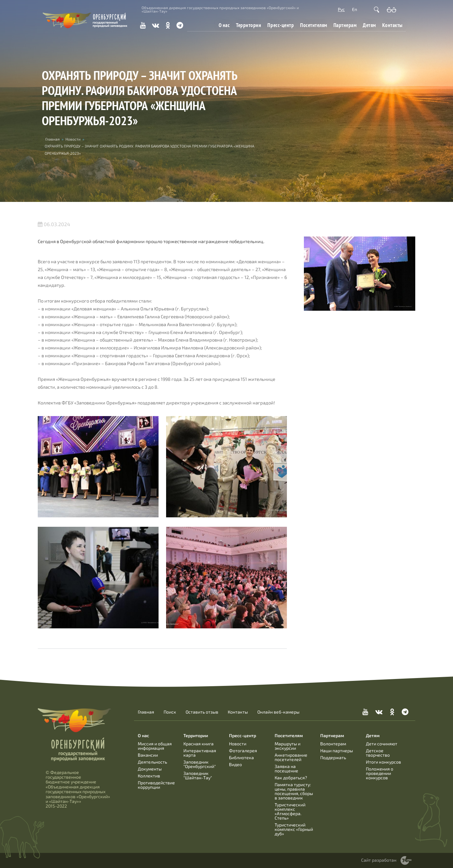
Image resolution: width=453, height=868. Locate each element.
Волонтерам (333, 744)
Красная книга (199, 744)
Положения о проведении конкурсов (380, 773)
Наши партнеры (337, 751)
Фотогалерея (243, 751)
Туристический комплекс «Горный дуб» (294, 829)
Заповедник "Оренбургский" (200, 764)
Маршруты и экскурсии (288, 746)
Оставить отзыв (202, 712)
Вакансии (148, 755)
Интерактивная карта (200, 753)
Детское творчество (378, 753)
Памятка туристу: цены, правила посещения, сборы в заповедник (294, 791)
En (355, 9)
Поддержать (333, 757)
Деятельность (152, 762)
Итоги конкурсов (383, 762)
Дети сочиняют (382, 744)
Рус (341, 9)
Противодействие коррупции (156, 785)
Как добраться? (291, 778)
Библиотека (241, 757)
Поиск (170, 712)
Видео (235, 764)
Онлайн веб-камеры (278, 712)
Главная (53, 139)
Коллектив (149, 776)
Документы (150, 769)
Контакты (392, 25)
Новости (73, 139)
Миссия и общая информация (155, 746)
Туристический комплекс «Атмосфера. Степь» (290, 811)
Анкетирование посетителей (291, 757)
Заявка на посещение (286, 768)
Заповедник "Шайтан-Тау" (198, 775)
